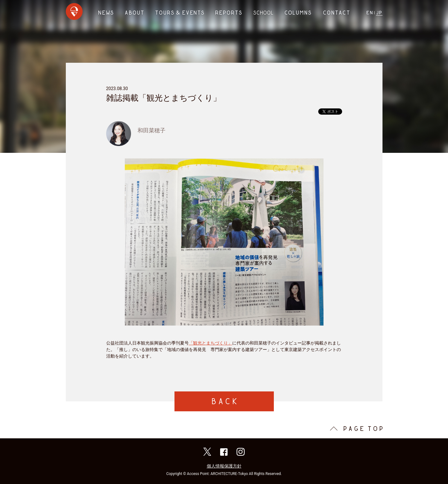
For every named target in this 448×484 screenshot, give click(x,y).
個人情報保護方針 (224, 466)
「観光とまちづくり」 (210, 343)
